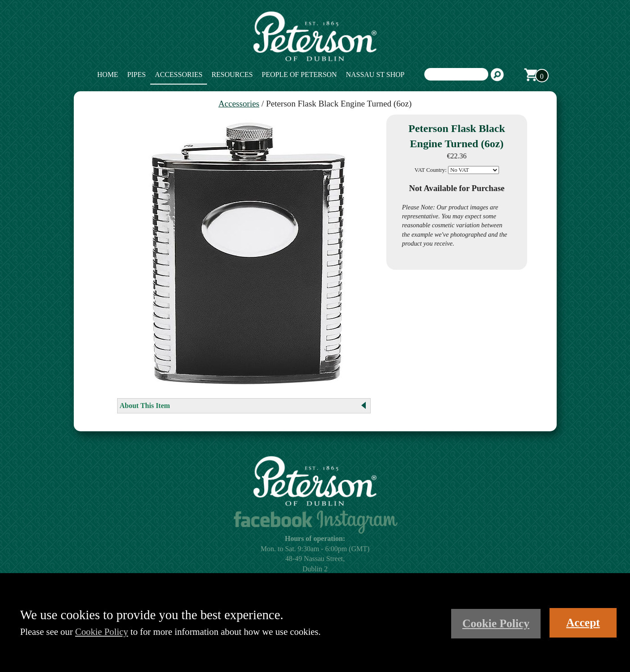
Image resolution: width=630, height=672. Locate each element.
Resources (232, 74)
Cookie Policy (101, 632)
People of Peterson (299, 74)
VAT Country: (431, 170)
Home (108, 74)
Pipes (136, 74)
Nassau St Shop (375, 74)
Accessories (179, 74)
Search (497, 75)
